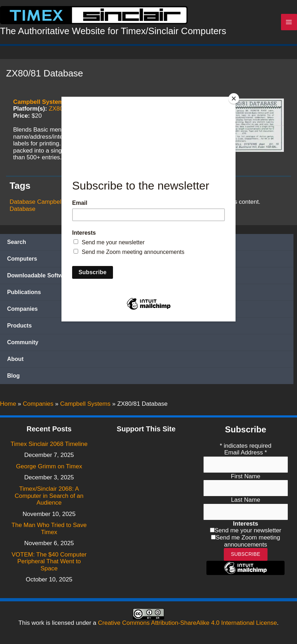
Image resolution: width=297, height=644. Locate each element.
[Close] (234, 99)
